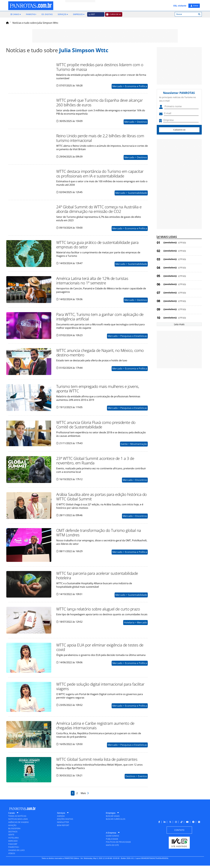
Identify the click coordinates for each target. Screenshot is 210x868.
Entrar (194, 6)
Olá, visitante (180, 6)
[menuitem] (16, 14)
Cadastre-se (179, 130)
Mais (85, 795)
